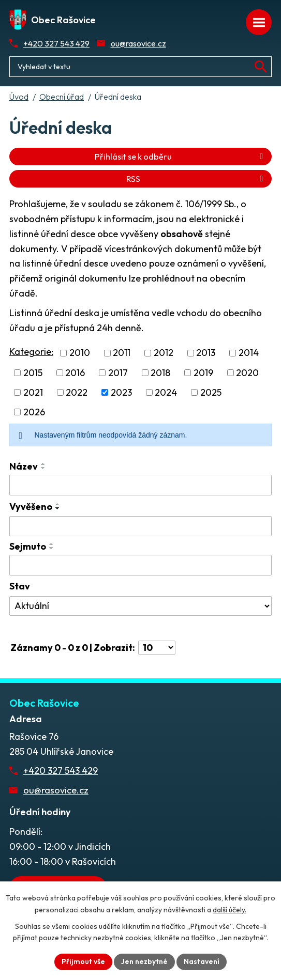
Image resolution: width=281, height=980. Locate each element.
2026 (34, 412)
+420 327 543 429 (56, 43)
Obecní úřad (62, 97)
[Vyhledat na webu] (261, 67)
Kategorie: (31, 352)
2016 (75, 373)
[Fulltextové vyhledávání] (140, 67)
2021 (33, 392)
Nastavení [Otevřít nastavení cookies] (202, 961)
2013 (206, 353)
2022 (77, 392)
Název (24, 466)
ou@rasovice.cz (138, 43)
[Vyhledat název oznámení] (140, 485)
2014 (249, 353)
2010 (80, 353)
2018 (160, 373)
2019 (203, 373)
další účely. (230, 910)
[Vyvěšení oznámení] (140, 526)
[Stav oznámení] (140, 606)
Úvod (19, 97)
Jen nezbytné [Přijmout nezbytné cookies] (144, 961)
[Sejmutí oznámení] (140, 565)
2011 (122, 353)
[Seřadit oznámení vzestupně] (43, 464)
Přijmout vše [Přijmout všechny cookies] (83, 961)
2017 (118, 373)
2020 (247, 373)
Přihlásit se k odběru (181, 157)
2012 (164, 353)
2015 (33, 373)
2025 (211, 392)
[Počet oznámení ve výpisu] (157, 648)
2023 (121, 392)
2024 (166, 392)
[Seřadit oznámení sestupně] (43, 468)
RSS (196, 179)
